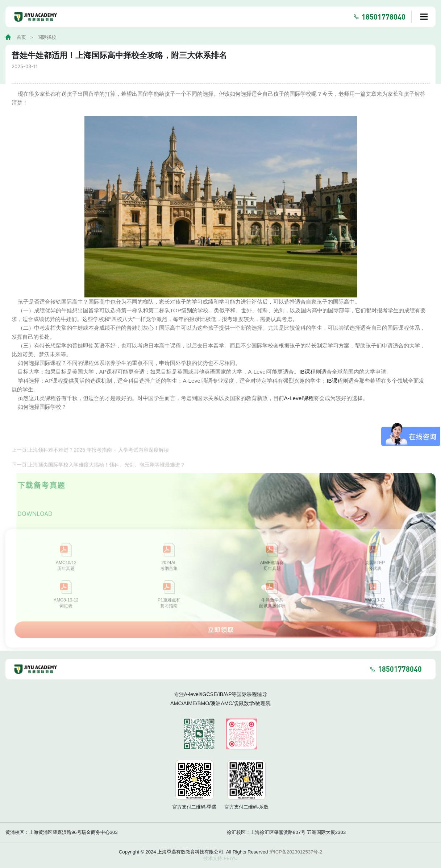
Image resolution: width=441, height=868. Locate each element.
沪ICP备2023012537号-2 (296, 852)
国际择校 (47, 37)
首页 (21, 37)
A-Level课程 (299, 398)
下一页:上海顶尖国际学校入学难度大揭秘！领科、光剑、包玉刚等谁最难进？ (99, 472)
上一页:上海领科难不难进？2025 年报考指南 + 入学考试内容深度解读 (90, 457)
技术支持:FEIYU (220, 858)
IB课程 (307, 372)
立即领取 (221, 637)
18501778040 (384, 17)
